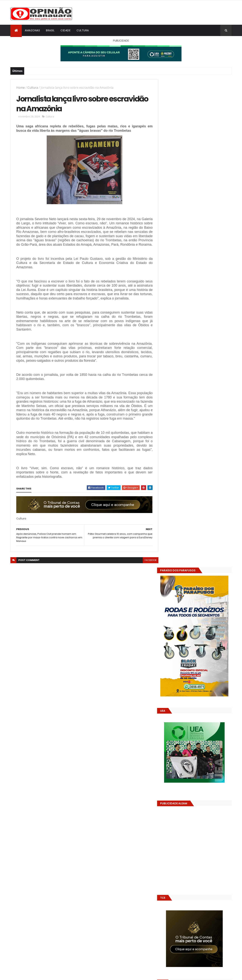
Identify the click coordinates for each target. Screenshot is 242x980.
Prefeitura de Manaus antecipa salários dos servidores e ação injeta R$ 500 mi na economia (206, 569)
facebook (148, 569)
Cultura (83, 30)
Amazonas (32, 30)
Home (21, 88)
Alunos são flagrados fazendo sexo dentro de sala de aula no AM (203, 582)
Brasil (50, 30)
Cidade (66, 30)
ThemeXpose (32, 975)
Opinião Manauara (183, 621)
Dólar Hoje (170, 715)
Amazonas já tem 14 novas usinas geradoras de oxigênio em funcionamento (202, 600)
